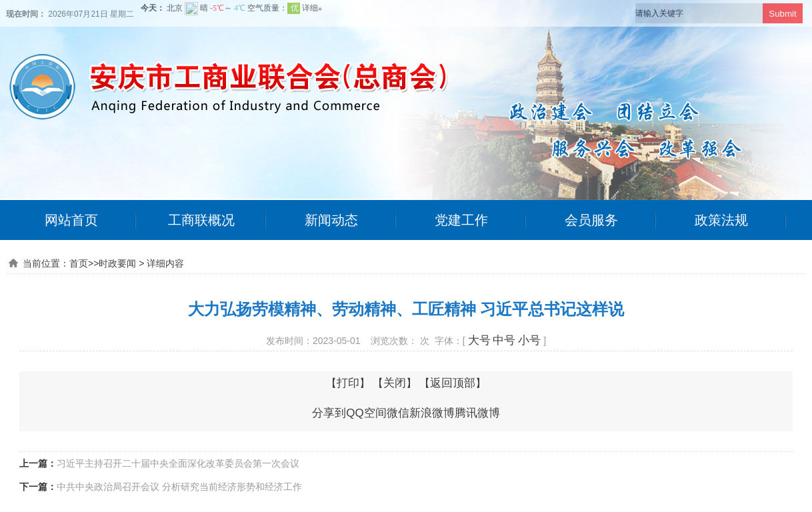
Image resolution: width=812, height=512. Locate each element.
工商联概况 (201, 220)
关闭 (395, 383)
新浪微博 (432, 413)
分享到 (329, 413)
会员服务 (591, 220)
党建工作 (461, 220)
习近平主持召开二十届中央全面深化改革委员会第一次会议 (178, 463)
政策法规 (721, 220)
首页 (79, 263)
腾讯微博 (477, 413)
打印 (348, 383)
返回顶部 (453, 383)
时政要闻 (117, 263)
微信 (398, 413)
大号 (479, 340)
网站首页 (71, 220)
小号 (529, 340)
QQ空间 (366, 413)
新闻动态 (331, 220)
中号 (504, 340)
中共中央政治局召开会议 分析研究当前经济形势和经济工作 (179, 487)
